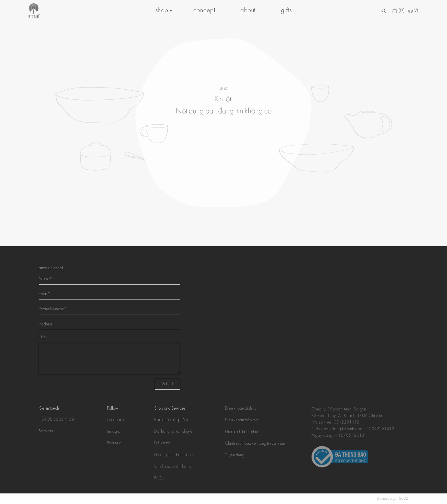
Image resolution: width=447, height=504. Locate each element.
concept (204, 11)
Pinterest (114, 444)
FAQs (159, 479)
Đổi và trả (162, 444)
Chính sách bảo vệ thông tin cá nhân (255, 444)
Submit (167, 384)
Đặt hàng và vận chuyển (174, 432)
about (248, 11)
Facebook (115, 420)
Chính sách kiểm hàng (172, 467)
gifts (286, 11)
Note (43, 337)
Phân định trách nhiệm (243, 432)
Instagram (115, 432)
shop (162, 11)
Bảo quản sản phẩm (171, 420)
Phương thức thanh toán (173, 455)
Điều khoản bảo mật (242, 420)
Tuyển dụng (235, 456)
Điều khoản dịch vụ (241, 409)
